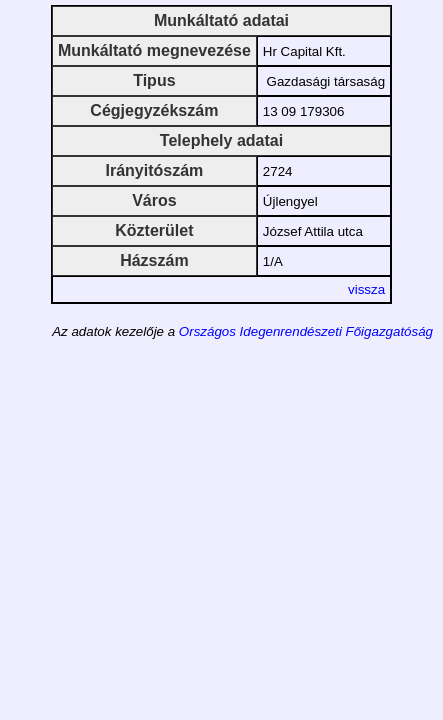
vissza (366, 289)
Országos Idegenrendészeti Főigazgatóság (306, 331)
